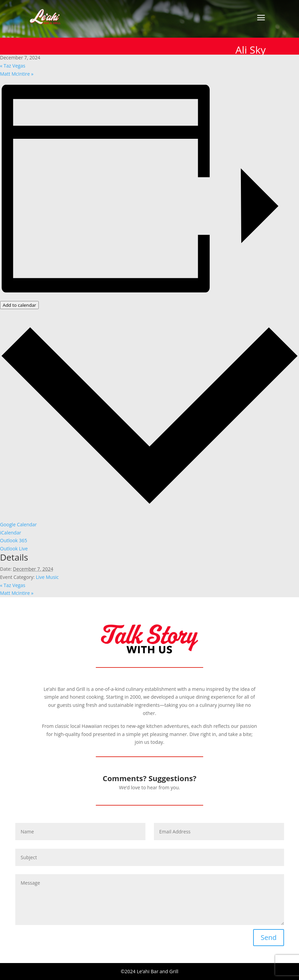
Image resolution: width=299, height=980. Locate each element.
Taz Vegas (13, 66)
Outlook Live (14, 549)
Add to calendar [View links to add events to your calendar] (19, 305)
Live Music (47, 577)
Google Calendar (18, 524)
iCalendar (11, 533)
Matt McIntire (17, 74)
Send (269, 937)
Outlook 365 (14, 540)
